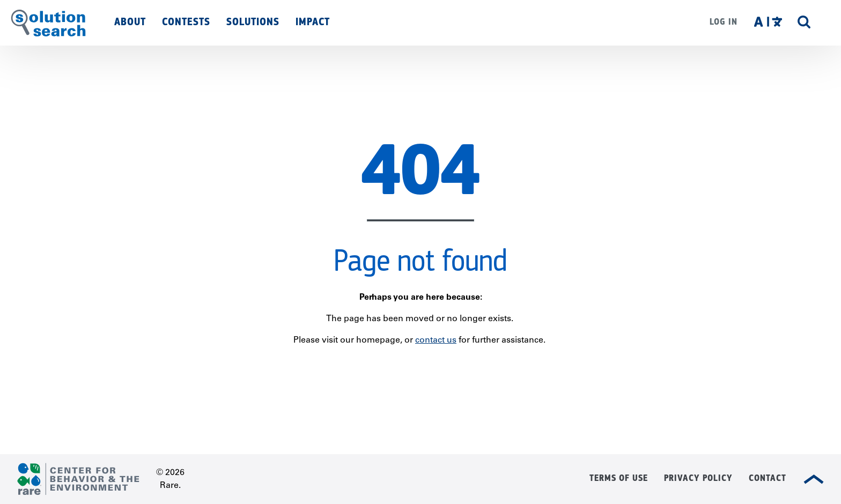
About (130, 22)
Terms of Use (619, 478)
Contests (186, 22)
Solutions (253, 22)
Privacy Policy (698, 478)
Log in (724, 22)
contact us (436, 340)
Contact (768, 478)
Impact (313, 22)
